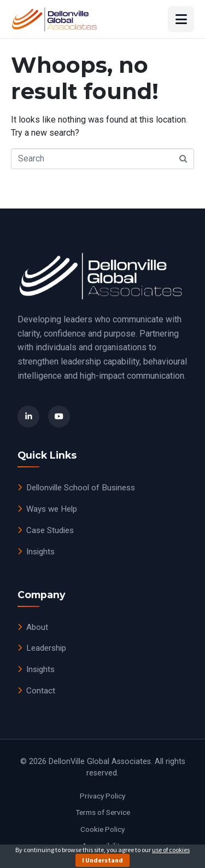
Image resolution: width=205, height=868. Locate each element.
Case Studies (46, 530)
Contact (36, 691)
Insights (36, 552)
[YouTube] (59, 416)
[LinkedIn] (28, 416)
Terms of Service (103, 812)
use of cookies (171, 850)
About (33, 627)
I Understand (102, 860)
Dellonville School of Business (76, 488)
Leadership (42, 648)
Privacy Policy (102, 796)
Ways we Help (47, 509)
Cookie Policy (102, 829)
